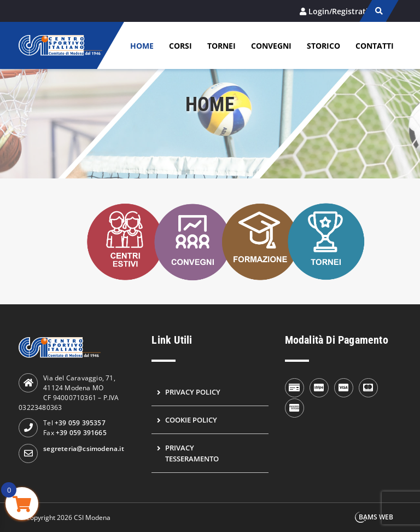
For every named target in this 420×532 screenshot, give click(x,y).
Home (142, 46)
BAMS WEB (376, 517)
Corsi (180, 46)
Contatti (375, 46)
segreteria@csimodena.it (84, 449)
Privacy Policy (193, 392)
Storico (323, 46)
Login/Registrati (338, 11)
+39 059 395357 (80, 423)
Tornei (221, 46)
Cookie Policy (191, 420)
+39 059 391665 (81, 433)
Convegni (271, 46)
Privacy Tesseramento (192, 453)
